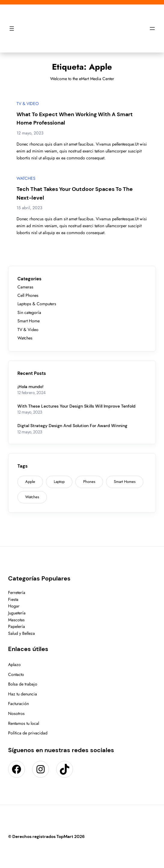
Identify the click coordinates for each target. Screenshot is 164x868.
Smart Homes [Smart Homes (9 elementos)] (125, 482)
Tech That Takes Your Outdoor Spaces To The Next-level (75, 193)
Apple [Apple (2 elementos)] (30, 482)
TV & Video (28, 104)
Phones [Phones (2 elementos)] (89, 482)
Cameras (25, 287)
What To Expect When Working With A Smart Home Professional (75, 119)
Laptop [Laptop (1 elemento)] (59, 482)
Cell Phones (28, 295)
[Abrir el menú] (12, 29)
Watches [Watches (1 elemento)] (32, 497)
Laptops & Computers (37, 304)
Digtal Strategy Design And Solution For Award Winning (72, 426)
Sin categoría (29, 312)
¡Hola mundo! (30, 387)
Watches (26, 178)
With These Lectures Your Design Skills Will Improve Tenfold (76, 406)
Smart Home (29, 321)
